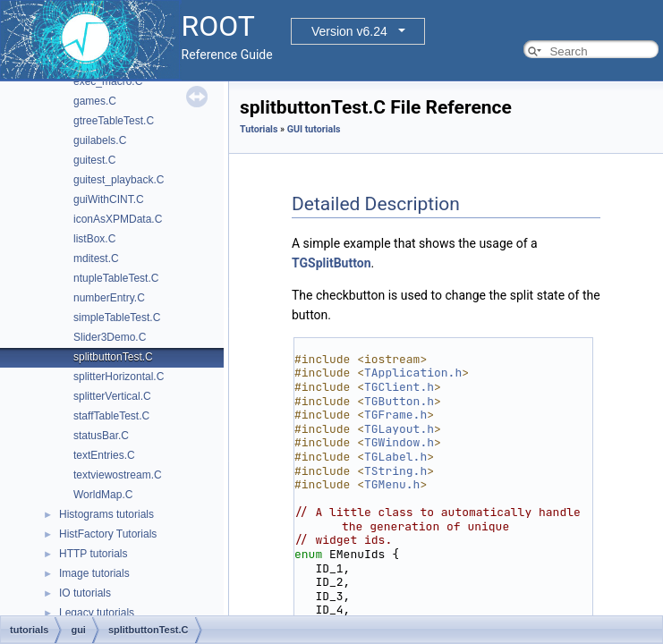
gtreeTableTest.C (114, 121)
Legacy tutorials (97, 613)
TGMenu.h (392, 484)
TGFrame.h (395, 415)
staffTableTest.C (111, 416)
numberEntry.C (109, 298)
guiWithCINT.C (109, 199)
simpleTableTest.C (117, 318)
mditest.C (96, 258)
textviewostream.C (118, 475)
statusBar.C (101, 436)
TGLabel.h (395, 457)
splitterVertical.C (112, 396)
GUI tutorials (314, 129)
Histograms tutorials (106, 514)
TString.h (395, 471)
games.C (95, 101)
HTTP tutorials (93, 554)
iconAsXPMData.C (118, 219)
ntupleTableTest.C (116, 278)
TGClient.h (399, 387)
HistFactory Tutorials (108, 534)
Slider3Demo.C (110, 337)
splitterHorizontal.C (119, 377)
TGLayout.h (399, 429)
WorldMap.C (103, 495)
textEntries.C (104, 455)
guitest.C (94, 160)
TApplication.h (413, 373)
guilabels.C (100, 140)
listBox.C (94, 239)
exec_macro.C (108, 81)
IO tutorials (85, 593)
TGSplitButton (331, 263)
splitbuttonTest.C (113, 357)
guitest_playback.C (119, 180)
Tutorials (259, 129)
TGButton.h (399, 401)
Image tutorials (94, 573)
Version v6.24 (349, 31)
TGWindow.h (399, 442)
